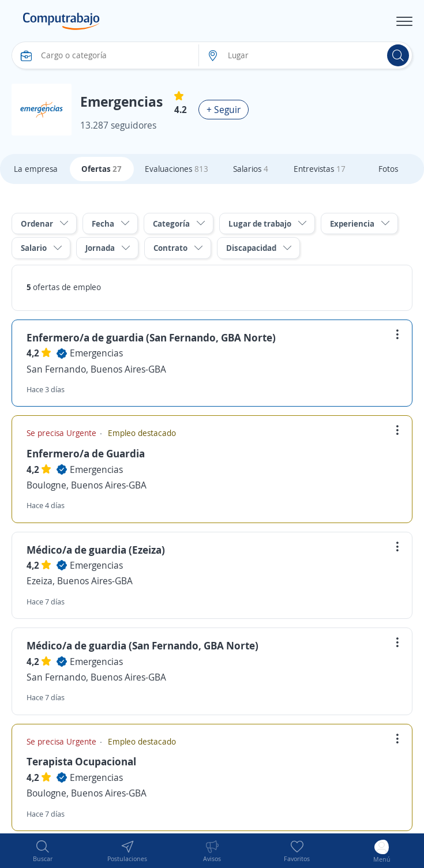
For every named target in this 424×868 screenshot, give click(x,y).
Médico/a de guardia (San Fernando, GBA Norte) (142, 645)
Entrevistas (320, 169)
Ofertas (102, 169)
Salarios (251, 169)
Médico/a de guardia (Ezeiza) (96, 550)
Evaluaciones (177, 169)
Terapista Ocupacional (81, 761)
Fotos (388, 169)
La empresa (36, 169)
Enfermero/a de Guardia (86, 453)
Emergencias (96, 353)
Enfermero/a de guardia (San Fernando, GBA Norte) (151, 337)
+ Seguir (224, 110)
